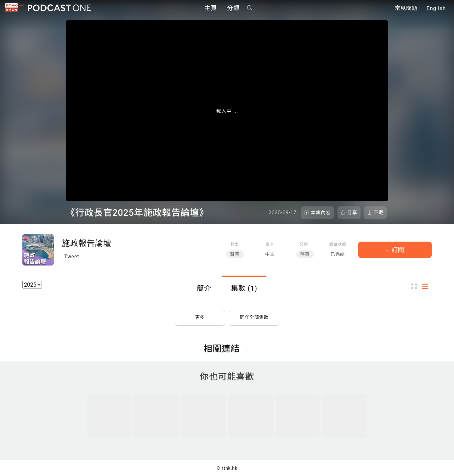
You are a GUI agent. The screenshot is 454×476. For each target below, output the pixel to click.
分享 (352, 213)
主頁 (211, 9)
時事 (305, 254)
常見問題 (406, 9)
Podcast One (59, 8)
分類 (233, 9)
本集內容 (321, 213)
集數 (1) (244, 288)
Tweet (72, 257)
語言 (270, 244)
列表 (427, 286)
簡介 (204, 288)
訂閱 (397, 250)
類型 (235, 244)
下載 (379, 213)
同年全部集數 (254, 315)
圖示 (416, 286)
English (436, 9)
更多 (200, 315)
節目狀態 (338, 244)
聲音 (235, 254)
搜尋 (250, 8)
